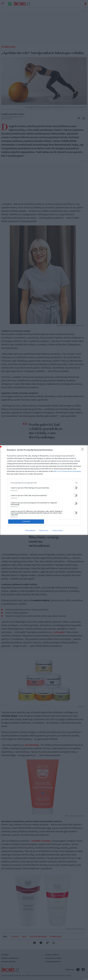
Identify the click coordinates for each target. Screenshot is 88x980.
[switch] (75, 488)
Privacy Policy (57, 530)
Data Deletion (30, 530)
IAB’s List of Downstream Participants (67, 471)
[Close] (83, 450)
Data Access (44, 530)
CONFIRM (26, 521)
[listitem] (44, 483)
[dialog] (44, 490)
